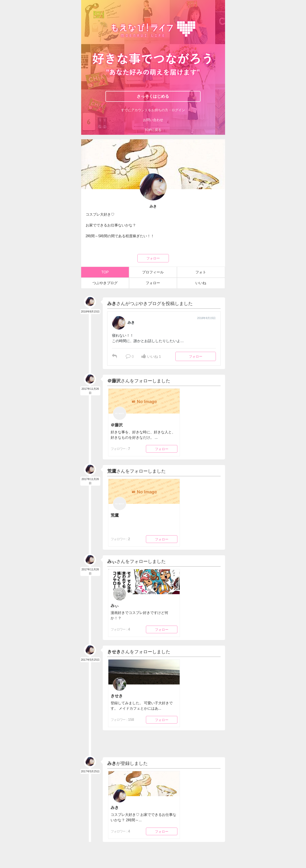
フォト (201, 272)
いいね (201, 283)
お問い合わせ (153, 120)
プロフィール (153, 272)
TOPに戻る (153, 130)
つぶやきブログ (105, 283)
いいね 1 (151, 357)
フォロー (153, 258)
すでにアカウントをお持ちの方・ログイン (153, 110)
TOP (105, 272)
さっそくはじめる (153, 96)
